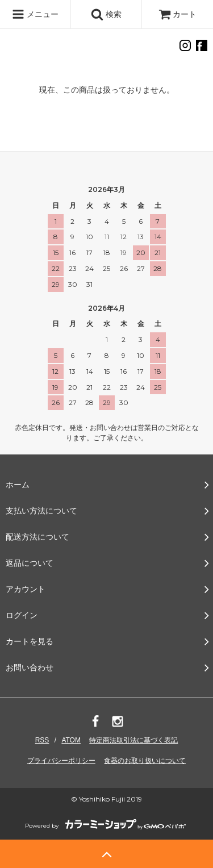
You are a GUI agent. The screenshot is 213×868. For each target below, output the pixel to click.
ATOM (71, 740)
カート (178, 14)
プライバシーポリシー (61, 761)
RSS (42, 740)
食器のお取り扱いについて (145, 761)
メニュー (35, 14)
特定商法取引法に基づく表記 (133, 740)
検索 (106, 14)
